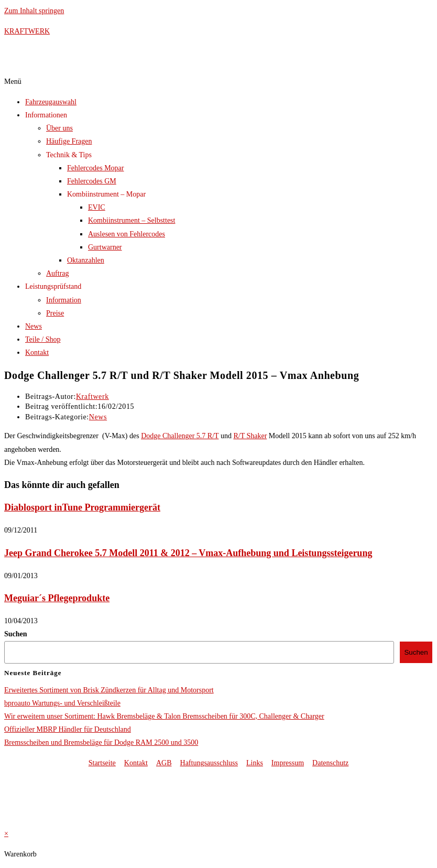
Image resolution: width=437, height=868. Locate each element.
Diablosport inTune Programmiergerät (82, 507)
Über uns (59, 128)
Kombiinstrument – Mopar (106, 194)
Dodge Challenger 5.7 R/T (180, 436)
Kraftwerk (92, 397)
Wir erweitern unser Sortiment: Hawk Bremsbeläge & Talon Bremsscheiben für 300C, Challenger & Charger (164, 716)
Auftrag (58, 273)
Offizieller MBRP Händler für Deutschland (68, 729)
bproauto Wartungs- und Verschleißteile (62, 703)
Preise (55, 313)
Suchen (16, 634)
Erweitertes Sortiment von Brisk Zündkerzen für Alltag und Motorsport (109, 690)
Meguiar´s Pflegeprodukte (57, 598)
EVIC (97, 207)
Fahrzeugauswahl (51, 102)
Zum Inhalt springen (34, 11)
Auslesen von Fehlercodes (127, 234)
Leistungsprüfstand (53, 286)
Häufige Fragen (69, 141)
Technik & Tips (69, 155)
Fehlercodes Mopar (95, 168)
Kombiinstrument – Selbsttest (132, 220)
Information (64, 300)
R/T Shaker (250, 436)
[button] (218, 82)
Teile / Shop (43, 339)
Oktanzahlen (86, 260)
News (34, 326)
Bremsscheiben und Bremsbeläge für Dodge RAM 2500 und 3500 (101, 742)
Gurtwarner (105, 247)
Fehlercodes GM (92, 181)
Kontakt (37, 352)
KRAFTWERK (27, 31)
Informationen (46, 115)
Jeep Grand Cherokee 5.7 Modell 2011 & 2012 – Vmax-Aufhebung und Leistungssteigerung (188, 553)
